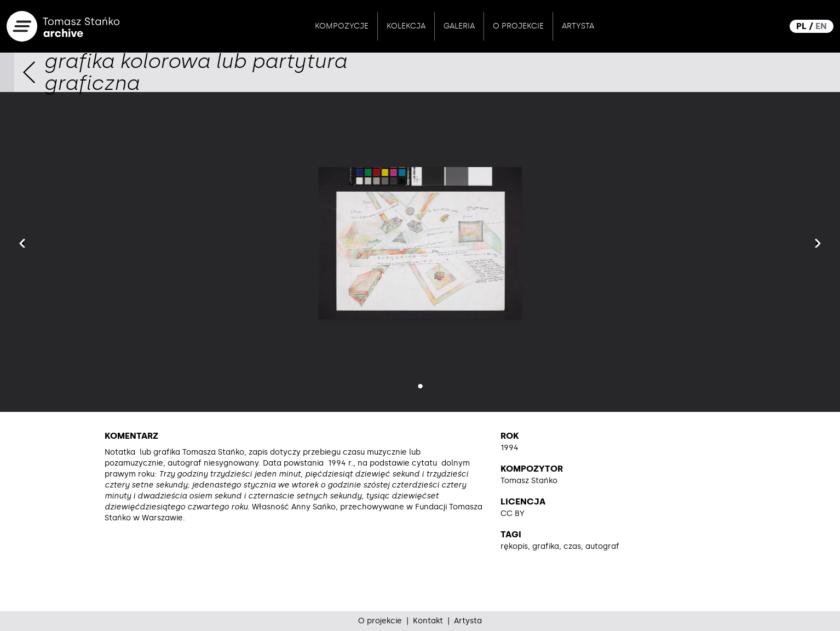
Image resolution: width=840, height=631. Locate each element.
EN (821, 26)
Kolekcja (406, 26)
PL (801, 26)
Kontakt (428, 621)
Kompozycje (342, 26)
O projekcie (518, 26)
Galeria (459, 26)
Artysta (578, 26)
